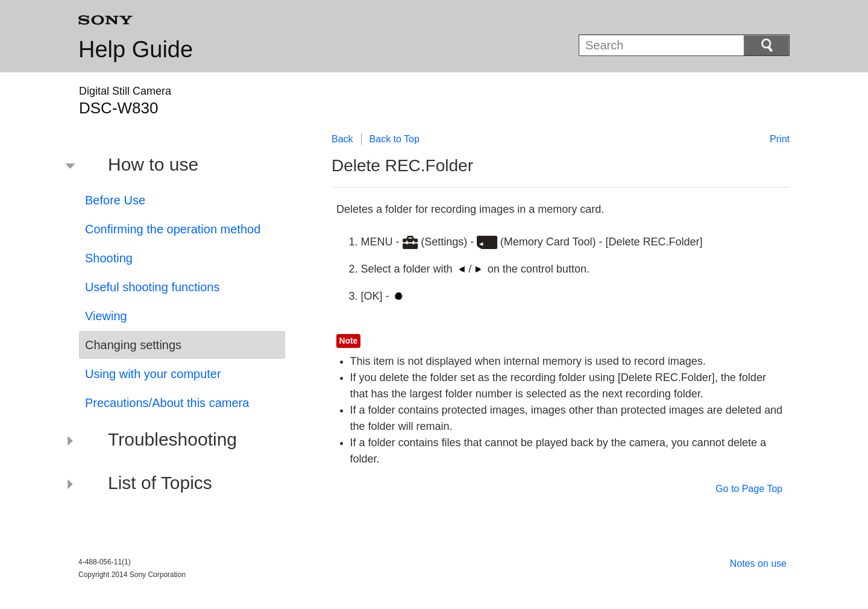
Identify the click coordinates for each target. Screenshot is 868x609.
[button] (173, 166)
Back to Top (395, 139)
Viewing (106, 316)
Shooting (109, 258)
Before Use (115, 200)
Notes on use (758, 563)
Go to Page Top (749, 489)
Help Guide (136, 49)
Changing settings (133, 345)
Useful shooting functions (152, 287)
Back (342, 139)
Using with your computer (153, 374)
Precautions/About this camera (167, 403)
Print (780, 139)
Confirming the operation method (173, 229)
